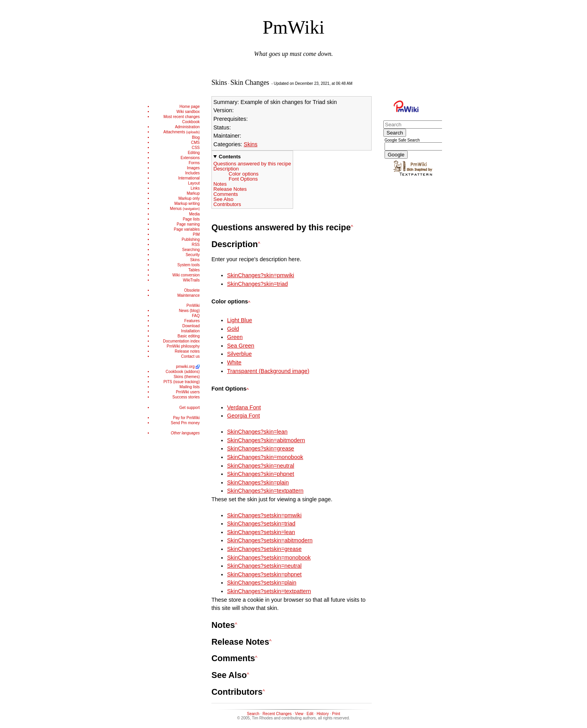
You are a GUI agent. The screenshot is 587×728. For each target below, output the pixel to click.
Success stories (186, 397)
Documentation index (181, 341)
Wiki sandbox (188, 112)
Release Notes (230, 189)
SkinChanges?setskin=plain (262, 583)
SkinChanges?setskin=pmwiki (264, 515)
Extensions (190, 158)
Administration (187, 127)
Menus (185, 209)
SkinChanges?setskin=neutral (264, 566)
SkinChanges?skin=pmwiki (261, 275)
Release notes (187, 351)
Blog (196, 137)
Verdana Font (244, 407)
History (323, 714)
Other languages (185, 433)
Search (253, 714)
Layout (194, 183)
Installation (190, 331)
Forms (194, 163)
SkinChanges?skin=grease (261, 448)
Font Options (243, 179)
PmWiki (293, 27)
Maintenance (189, 295)
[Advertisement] (176, 558)
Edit (310, 714)
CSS (196, 148)
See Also (223, 199)
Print (336, 714)
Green (235, 337)
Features (192, 321)
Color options (244, 174)
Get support (190, 408)
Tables (194, 270)
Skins (195, 260)
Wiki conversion (186, 275)
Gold (233, 329)
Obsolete (192, 290)
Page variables (187, 229)
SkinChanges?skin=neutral (261, 466)
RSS (196, 245)
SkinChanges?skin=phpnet (261, 474)
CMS (195, 143)
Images (193, 168)
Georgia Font (243, 416)
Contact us (190, 356)
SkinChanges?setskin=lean (261, 532)
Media (194, 214)
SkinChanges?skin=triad (258, 284)
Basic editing (189, 336)
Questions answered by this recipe (252, 164)
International (189, 178)
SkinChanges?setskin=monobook (269, 558)
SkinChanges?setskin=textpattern (269, 591)
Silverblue (239, 354)
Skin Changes (250, 82)
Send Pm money (185, 423)
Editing (194, 153)
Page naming (188, 224)
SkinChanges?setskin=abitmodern (270, 540)
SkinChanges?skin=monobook (265, 457)
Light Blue (240, 320)
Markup (193, 193)
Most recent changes (182, 117)
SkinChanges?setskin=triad (261, 524)
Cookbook (191, 122)
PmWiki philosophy (183, 346)
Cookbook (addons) (183, 372)
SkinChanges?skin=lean (257, 432)
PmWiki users (188, 392)
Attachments (182, 132)
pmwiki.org (185, 367)
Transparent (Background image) (268, 371)
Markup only (189, 198)
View (299, 714)
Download (191, 326)
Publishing (191, 239)
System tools (189, 265)
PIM (196, 234)
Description (226, 169)
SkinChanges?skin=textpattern (265, 491)
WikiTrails (191, 280)
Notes (220, 184)
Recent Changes (277, 714)
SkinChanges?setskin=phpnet (264, 574)
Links (195, 188)
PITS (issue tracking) (182, 382)
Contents (230, 157)
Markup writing (187, 204)
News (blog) (189, 311)
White (234, 362)
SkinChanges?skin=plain (258, 482)
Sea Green (241, 346)
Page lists (191, 219)
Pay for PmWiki (186, 418)
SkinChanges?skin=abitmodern (266, 440)
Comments (226, 194)
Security (193, 255)
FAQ (196, 316)
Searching (191, 250)
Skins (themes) (187, 377)
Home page (190, 107)
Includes (192, 173)
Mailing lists (190, 387)
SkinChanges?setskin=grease (264, 549)
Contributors (227, 204)
